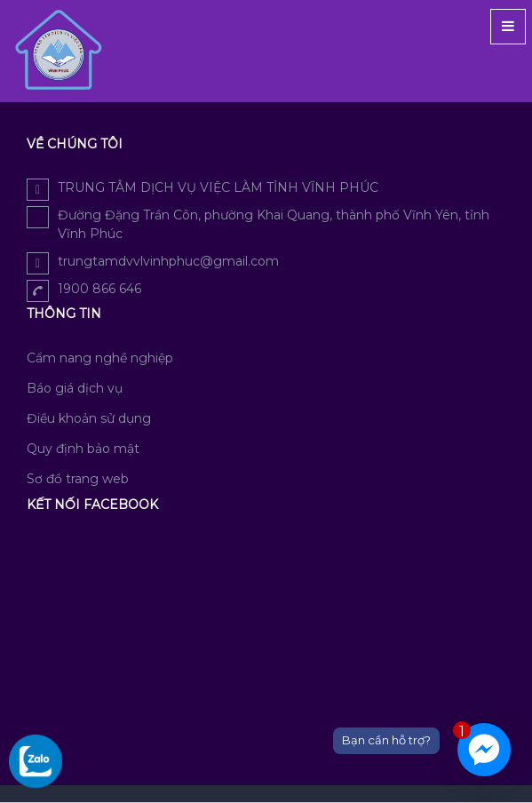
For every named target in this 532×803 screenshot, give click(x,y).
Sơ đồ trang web (78, 479)
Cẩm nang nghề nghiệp (100, 358)
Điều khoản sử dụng (89, 418)
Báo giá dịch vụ (75, 388)
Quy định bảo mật (83, 449)
